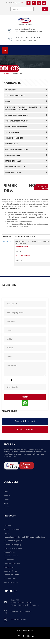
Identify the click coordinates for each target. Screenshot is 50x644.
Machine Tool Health (11, 575)
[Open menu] (5, 50)
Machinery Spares (10, 571)
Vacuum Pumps (9, 552)
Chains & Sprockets (11, 556)
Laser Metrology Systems (13, 548)
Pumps (6, 533)
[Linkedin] (28, 636)
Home (6, 73)
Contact (7, 507)
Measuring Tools (10, 578)
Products (7, 499)
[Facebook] (28, 3)
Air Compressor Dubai (12, 529)
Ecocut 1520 (8, 241)
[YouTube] (44, 3)
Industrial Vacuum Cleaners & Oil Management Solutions (24, 537)
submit (25, 397)
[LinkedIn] (39, 3)
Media (6, 503)
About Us (7, 496)
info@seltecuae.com (28, 40)
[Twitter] (34, 3)
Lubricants (8, 526)
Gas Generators (9, 567)
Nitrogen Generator (11, 582)
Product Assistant (25, 421)
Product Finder (25, 429)
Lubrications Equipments (13, 541)
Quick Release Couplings (13, 544)
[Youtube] (33, 636)
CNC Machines (9, 560)
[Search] (45, 9)
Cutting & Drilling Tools (12, 563)
